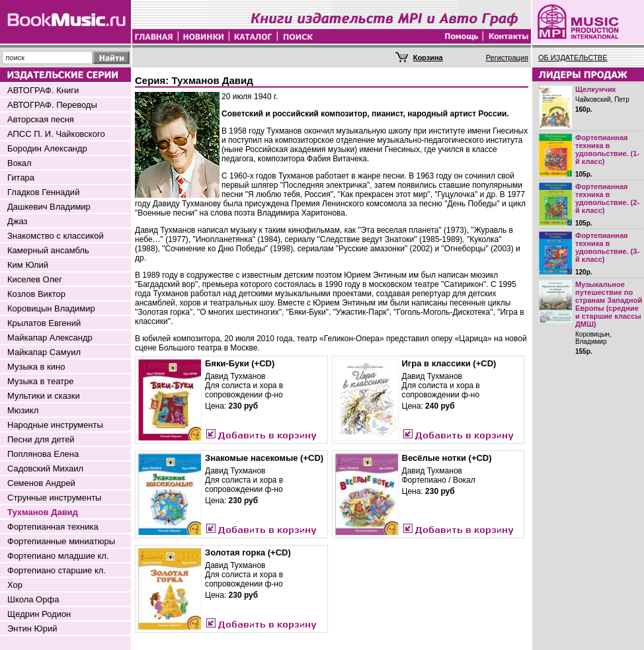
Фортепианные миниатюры (61, 541)
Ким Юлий (28, 265)
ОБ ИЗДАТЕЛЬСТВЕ (573, 58)
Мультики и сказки (44, 396)
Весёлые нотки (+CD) (447, 458)
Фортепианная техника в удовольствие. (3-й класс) (607, 247)
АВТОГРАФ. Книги (43, 90)
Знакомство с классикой (56, 236)
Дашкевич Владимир (49, 207)
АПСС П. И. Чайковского (56, 134)
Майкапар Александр (50, 338)
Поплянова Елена (43, 454)
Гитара (21, 178)
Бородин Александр (47, 148)
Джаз (18, 221)
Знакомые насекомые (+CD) (264, 458)
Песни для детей (41, 439)
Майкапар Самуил (44, 352)
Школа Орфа (33, 599)
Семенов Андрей (41, 483)
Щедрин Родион (39, 614)
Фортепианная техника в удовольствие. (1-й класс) (607, 149)
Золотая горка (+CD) (248, 552)
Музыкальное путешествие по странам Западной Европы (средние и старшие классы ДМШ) (609, 304)
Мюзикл (23, 410)
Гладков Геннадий (43, 192)
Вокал (20, 163)
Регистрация (507, 58)
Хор (15, 585)
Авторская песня (41, 119)
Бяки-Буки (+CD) (240, 363)
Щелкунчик (595, 89)
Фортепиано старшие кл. (57, 570)
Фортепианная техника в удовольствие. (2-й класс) (607, 198)
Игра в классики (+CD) (449, 363)
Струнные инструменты (54, 498)
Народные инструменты (55, 425)
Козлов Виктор (36, 294)
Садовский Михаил (45, 468)
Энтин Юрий (32, 629)
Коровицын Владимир (51, 308)
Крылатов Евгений (44, 323)
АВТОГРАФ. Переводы (52, 105)
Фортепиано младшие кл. (58, 556)
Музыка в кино (36, 367)
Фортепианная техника (53, 527)
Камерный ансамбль (48, 250)
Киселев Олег (35, 279)
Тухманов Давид (43, 512)
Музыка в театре (41, 381)
